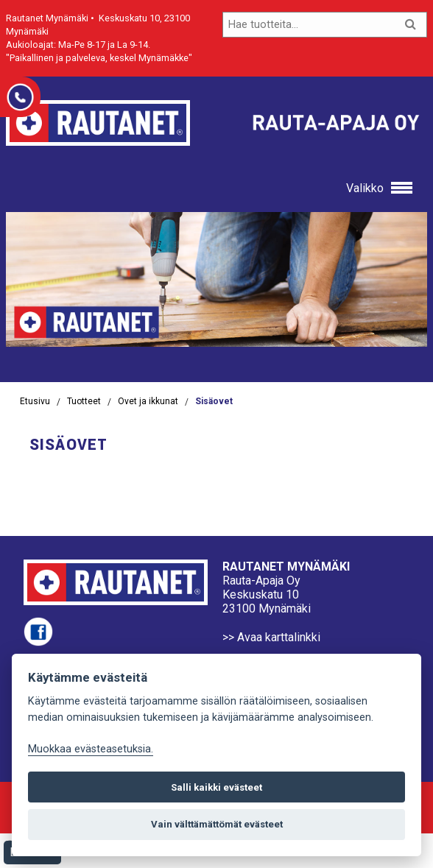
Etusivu (35, 401)
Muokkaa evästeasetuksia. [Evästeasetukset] (91, 749)
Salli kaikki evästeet (216, 787)
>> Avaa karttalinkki (271, 637)
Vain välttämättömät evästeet (217, 824)
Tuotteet (84, 401)
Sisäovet (214, 401)
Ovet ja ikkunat (148, 401)
